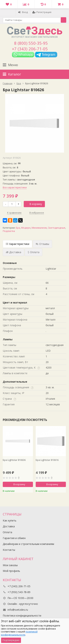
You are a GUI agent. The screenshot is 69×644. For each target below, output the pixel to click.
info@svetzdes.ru (18, 610)
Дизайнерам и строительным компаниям (28, 544)
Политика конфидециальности (22, 616)
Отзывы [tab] (42, 244)
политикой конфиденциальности (19, 633)
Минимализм (39, 228)
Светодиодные (57, 228)
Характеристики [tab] (17, 244)
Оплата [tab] (33, 252)
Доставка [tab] (13, 252)
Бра (18, 228)
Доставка (9, 526)
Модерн (26, 228)
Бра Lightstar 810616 (47, 460)
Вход (23, 12)
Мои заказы (10, 565)
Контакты (9, 550)
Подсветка (9, 231)
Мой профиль (11, 571)
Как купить (10, 520)
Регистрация (42, 12)
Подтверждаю (11, 640)
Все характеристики (15, 187)
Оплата (7, 532)
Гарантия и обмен (14, 538)
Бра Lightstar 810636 (14, 460)
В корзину (34, 204)
